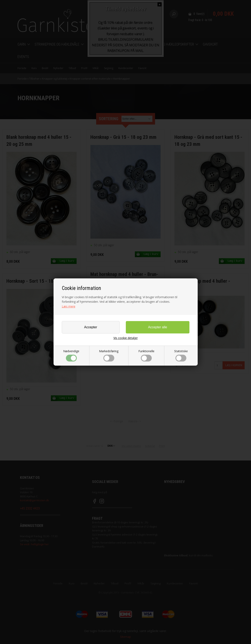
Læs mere (69, 306)
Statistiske (181, 355)
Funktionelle (146, 355)
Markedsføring (109, 355)
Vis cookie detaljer (126, 338)
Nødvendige (71, 355)
